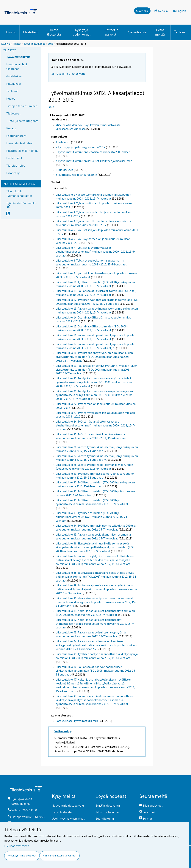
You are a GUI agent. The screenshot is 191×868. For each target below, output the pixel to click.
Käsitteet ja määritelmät (22, 150)
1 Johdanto (63, 142)
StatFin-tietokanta (108, 805)
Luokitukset (14, 158)
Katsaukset (14, 83)
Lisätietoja (13, 173)
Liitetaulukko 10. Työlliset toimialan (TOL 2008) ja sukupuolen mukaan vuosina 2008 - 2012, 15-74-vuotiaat (95, 284)
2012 (50, 44)
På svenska (161, 11)
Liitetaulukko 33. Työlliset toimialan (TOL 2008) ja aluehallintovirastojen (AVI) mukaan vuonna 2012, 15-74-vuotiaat (92, 517)
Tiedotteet (13, 113)
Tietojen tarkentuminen (22, 106)
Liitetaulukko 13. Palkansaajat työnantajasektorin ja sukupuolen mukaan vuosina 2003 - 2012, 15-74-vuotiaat (97, 310)
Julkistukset (15, 76)
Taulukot (12, 91)
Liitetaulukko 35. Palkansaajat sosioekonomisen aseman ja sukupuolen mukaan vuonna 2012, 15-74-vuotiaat (93, 536)
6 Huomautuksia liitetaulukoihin (76, 175)
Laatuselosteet (16, 136)
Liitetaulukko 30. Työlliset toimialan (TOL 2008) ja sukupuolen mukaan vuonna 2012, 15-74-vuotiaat (95, 484)
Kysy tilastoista (62, 812)
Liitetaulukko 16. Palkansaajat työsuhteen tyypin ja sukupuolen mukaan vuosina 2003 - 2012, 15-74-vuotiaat (96, 337)
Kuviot (11, 98)
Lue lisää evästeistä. (17, 846)
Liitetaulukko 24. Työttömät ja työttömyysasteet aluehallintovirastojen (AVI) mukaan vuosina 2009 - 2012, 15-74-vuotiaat (96, 425)
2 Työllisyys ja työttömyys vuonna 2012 (80, 147)
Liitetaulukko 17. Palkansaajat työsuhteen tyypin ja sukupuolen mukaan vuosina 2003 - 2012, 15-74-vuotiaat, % (96, 346)
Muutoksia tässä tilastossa (17, 66)
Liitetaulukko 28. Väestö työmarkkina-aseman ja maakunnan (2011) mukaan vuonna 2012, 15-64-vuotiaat (94, 467)
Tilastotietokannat (108, 812)
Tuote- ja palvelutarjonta (22, 121)
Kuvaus (11, 128)
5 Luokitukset (64, 170)
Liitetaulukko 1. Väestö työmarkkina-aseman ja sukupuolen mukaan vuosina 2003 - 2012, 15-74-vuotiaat (93, 196)
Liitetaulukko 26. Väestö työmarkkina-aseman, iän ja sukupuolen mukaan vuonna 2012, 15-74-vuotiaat (97, 449)
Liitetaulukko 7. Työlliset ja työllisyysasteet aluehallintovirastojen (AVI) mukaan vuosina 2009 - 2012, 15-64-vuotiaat (96, 251)
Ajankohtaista (137, 32)
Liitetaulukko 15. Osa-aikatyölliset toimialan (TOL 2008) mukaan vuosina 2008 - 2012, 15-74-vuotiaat (92, 328)
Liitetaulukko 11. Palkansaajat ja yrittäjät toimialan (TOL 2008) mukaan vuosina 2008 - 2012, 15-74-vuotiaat (96, 293)
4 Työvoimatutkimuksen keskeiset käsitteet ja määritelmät (94, 161)
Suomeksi (142, 11)
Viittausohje (63, 731)
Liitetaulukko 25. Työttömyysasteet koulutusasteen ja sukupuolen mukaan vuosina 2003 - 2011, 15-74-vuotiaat (91, 436)
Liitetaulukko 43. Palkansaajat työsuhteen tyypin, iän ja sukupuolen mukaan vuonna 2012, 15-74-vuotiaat (91, 634)
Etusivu (11, 32)
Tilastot (17, 44)
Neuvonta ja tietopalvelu (68, 805)
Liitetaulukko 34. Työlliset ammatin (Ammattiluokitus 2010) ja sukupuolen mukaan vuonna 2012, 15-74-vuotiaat (96, 527)
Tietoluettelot (16, 165)
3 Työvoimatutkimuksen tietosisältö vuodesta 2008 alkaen (93, 152)
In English (180, 11)
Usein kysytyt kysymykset (68, 818)
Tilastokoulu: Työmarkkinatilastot (19, 193)
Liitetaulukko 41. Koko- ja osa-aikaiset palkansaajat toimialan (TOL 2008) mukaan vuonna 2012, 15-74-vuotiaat (95, 613)
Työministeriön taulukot (22, 204)
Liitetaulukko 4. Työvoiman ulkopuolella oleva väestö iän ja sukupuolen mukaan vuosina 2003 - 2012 (93, 223)
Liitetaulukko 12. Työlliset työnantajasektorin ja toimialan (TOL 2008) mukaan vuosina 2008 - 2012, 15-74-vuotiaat (97, 302)
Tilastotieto (31, 32)
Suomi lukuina (105, 818)
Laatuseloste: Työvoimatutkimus (77, 721)
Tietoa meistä (160, 32)
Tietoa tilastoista (54, 32)
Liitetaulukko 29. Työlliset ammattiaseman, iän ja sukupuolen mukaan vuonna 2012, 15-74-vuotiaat (95, 476)
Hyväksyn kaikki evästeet (22, 856)
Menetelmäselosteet (20, 143)
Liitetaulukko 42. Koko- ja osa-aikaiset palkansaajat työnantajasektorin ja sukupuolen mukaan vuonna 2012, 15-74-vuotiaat (96, 624)
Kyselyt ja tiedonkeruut (82, 32)
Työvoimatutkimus (35, 44)
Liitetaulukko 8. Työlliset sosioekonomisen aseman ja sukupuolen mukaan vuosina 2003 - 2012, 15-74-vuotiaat (91, 262)
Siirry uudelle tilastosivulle (68, 74)
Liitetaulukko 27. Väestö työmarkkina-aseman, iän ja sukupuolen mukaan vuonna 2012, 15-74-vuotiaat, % (97, 458)
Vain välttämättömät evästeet (60, 856)
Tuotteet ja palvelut (111, 32)
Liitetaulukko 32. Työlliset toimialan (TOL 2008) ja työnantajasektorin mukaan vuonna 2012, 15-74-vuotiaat (92, 502)
